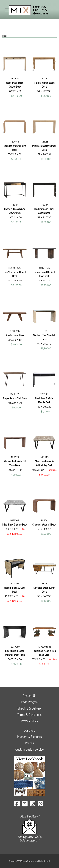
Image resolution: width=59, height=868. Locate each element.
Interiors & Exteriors (29, 737)
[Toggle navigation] (7, 10)
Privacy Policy (29, 721)
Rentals (29, 743)
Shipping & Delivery (29, 708)
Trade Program (29, 702)
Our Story (29, 730)
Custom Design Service (29, 749)
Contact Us (30, 696)
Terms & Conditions (29, 715)
